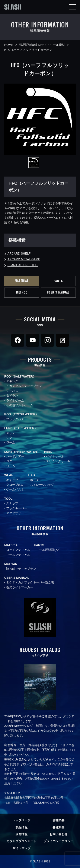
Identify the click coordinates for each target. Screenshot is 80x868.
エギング (12, 381)
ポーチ (35, 480)
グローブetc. (15, 485)
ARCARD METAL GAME (24, 259)
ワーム (11, 442)
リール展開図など (48, 550)
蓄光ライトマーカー (20, 587)
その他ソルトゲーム (20, 405)
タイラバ (12, 396)
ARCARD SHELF (19, 253)
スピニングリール (58, 461)
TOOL (8, 499)
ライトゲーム (15, 400)
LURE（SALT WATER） (21, 428)
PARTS (58, 281)
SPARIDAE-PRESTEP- (23, 265)
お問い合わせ (58, 834)
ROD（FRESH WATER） (21, 414)
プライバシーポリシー (58, 841)
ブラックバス (15, 419)
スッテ (11, 433)
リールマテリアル (18, 555)
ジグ (9, 438)
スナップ (12, 503)
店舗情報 (22, 834)
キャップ (12, 480)
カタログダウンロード (22, 841)
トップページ (22, 820)
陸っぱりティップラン (21, 569)
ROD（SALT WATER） (20, 376)
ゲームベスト (15, 489)
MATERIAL (22, 280)
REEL (48, 452)
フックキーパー (17, 508)
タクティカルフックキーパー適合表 (30, 582)
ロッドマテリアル (18, 550)
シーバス (12, 391)
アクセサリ (14, 513)
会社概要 (58, 820)
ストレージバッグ (42, 485)
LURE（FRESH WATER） (22, 452)
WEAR (9, 475)
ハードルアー (15, 456)
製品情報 (22, 827)
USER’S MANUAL (58, 292)
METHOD (22, 292)
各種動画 (58, 827)
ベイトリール (55, 456)
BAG (32, 475)
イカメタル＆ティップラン (24, 386)
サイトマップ (22, 848)
